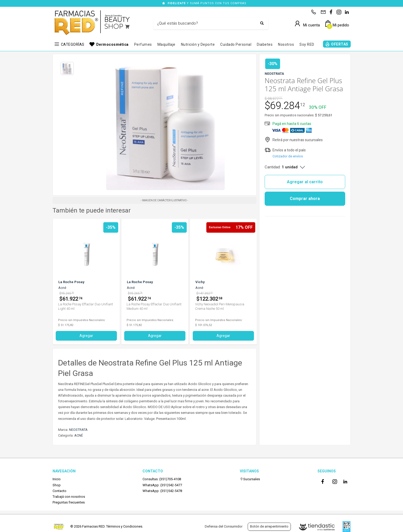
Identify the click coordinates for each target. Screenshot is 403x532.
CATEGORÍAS (73, 44)
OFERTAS (340, 44)
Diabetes (265, 44)
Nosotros (286, 44)
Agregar (111, 336)
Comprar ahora (305, 199)
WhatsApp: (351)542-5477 (162, 485)
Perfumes (143, 44)
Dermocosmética (112, 44)
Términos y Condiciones (124, 526)
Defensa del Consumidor (224, 526)
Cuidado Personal (236, 44)
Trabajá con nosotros (69, 497)
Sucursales (250, 479)
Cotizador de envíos (288, 156)
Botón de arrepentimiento (269, 526)
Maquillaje (166, 44)
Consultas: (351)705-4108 (162, 479)
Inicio (57, 479)
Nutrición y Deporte (198, 44)
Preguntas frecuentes (69, 502)
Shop (57, 485)
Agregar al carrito (305, 182)
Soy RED (307, 44)
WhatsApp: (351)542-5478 (162, 491)
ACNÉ (79, 435)
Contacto (59, 491)
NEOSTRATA (78, 430)
